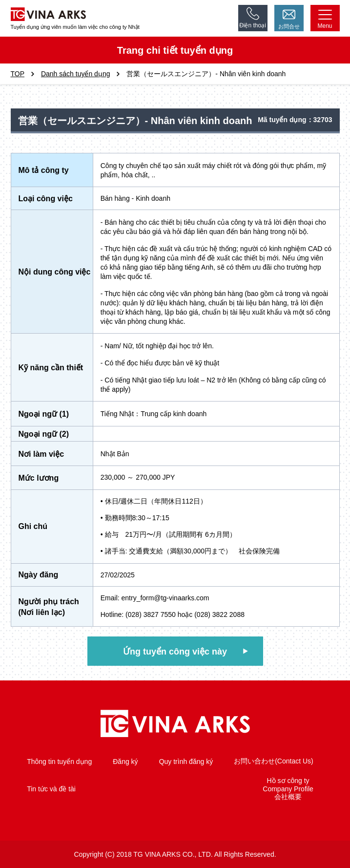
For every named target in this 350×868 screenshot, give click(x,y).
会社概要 (288, 797)
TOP (18, 74)
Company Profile (288, 789)
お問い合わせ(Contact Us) (274, 761)
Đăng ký (125, 762)
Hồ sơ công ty (288, 781)
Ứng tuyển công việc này (175, 652)
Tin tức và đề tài (51, 789)
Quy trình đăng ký (186, 762)
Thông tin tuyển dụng (59, 762)
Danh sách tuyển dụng (76, 74)
